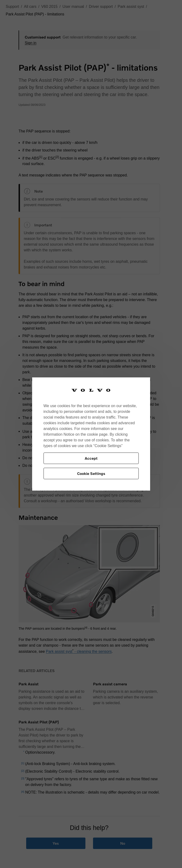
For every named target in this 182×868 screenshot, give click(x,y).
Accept (91, 458)
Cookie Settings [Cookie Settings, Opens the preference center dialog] (91, 473)
